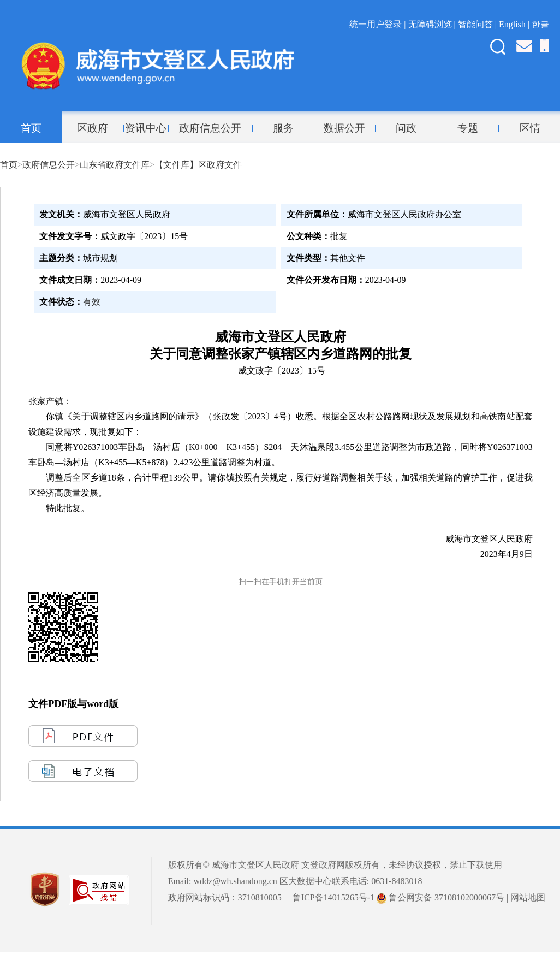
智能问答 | (478, 24)
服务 (283, 128)
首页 (31, 128)
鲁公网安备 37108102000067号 (440, 897)
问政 (406, 128)
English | (515, 24)
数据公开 (344, 128)
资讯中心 (146, 128)
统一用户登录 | (379, 24)
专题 (468, 128)
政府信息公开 (210, 128)
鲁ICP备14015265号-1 (333, 897)
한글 (540, 24)
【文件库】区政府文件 (198, 165)
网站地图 (528, 897)
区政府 (93, 128)
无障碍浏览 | (433, 24)
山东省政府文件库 (115, 165)
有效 (92, 302)
